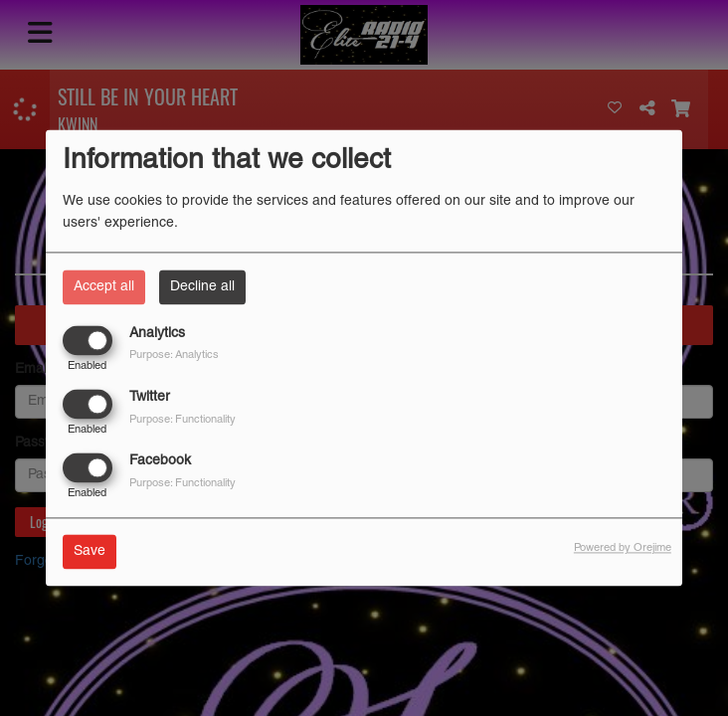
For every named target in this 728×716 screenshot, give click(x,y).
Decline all (202, 287)
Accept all (104, 287)
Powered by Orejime (623, 549)
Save (90, 552)
